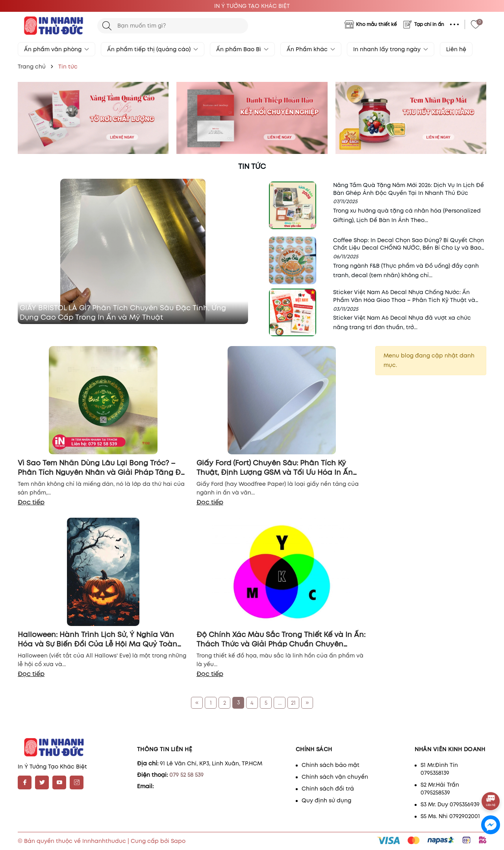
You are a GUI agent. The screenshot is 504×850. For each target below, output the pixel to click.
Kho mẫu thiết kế (376, 24)
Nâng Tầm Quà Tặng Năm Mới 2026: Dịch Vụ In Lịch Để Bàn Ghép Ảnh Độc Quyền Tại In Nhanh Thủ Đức (409, 189)
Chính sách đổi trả (328, 789)
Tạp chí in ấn (429, 24)
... (280, 703)
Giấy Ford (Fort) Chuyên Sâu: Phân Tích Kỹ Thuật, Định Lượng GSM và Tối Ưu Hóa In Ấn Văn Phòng (275, 467)
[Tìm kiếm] (107, 26)
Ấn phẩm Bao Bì (242, 49)
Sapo (178, 841)
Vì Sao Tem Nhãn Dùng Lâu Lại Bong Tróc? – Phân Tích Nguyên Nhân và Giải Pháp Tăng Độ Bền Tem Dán (102, 467)
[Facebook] (25, 782)
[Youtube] (59, 782)
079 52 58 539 (186, 775)
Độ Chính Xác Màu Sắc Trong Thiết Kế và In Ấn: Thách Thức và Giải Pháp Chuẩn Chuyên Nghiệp (281, 639)
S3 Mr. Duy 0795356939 (450, 804)
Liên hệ (456, 49)
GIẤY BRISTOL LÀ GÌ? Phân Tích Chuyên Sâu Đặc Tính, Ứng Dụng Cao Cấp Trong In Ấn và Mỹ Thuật (123, 313)
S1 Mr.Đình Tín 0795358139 (439, 769)
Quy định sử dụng (326, 800)
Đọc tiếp (31, 502)
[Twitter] (42, 782)
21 (293, 703)
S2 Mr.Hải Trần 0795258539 (440, 789)
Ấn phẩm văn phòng (57, 49)
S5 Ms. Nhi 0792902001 (450, 816)
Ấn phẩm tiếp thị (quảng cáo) (153, 49)
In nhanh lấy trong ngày (391, 49)
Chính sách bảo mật (331, 765)
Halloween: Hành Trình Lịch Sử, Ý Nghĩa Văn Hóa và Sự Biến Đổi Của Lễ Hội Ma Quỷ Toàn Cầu (97, 639)
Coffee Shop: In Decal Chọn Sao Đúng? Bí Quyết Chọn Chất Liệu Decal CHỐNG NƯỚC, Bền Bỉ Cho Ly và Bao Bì (409, 248)
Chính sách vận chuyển (335, 777)
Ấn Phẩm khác (311, 49)
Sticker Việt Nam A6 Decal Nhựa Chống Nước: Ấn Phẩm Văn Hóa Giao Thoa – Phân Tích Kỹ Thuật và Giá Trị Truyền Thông (404, 300)
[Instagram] (77, 782)
